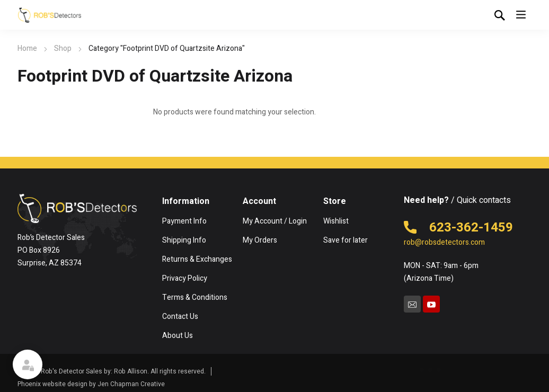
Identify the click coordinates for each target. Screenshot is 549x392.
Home (27, 48)
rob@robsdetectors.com (444, 242)
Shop (63, 48)
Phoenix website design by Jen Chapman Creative (91, 384)
